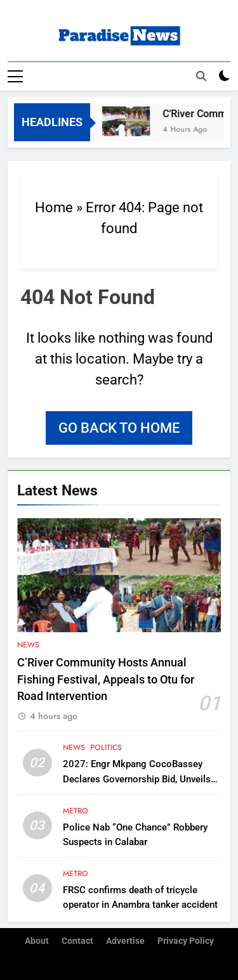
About (37, 941)
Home (54, 207)
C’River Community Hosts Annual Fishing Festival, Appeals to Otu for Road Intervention (106, 679)
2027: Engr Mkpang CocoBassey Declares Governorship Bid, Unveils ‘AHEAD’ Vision (137, 779)
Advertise (125, 941)
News (28, 645)
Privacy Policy (186, 941)
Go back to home (119, 428)
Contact (77, 941)
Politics (106, 748)
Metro (76, 811)
